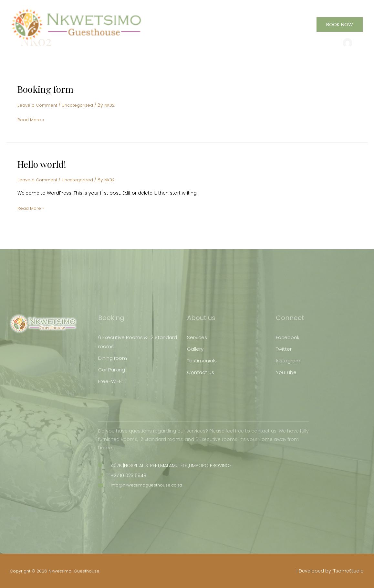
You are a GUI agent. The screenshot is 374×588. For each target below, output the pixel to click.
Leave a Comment (39, 105)
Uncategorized (82, 105)
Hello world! (44, 164)
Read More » (31, 119)
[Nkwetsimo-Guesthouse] (88, 28)
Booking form (47, 89)
